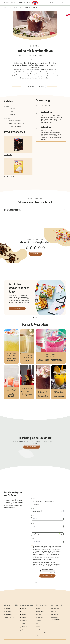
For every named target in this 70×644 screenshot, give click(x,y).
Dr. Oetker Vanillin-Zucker (18, 124)
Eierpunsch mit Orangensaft (11, 346)
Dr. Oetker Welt (55, 615)
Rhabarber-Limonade (11, 382)
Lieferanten (39, 621)
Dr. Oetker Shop (55, 609)
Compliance (39, 615)
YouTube (24, 615)
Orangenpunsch (59, 382)
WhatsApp (24, 627)
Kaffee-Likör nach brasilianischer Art (27, 382)
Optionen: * (34, 498)
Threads (24, 630)
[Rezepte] (7, 3)
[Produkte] (14, 3)
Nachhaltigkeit (39, 618)
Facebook (24, 609)
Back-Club (54, 612)
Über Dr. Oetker (40, 612)
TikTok (23, 624)
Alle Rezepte (7, 609)
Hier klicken (49, 571)
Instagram (24, 621)
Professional (39, 636)
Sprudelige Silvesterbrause (51, 346)
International (39, 630)
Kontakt (38, 609)
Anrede (33, 508)
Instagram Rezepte (9, 618)
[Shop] (29, 3)
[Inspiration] (23, 3)
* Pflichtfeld (35, 582)
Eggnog (27, 346)
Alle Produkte (8, 612)
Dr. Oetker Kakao (16, 109)
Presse (37, 624)
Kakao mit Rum (43, 382)
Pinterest (24, 618)
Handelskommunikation (42, 633)
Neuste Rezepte (8, 615)
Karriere (38, 627)
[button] (35, 43)
